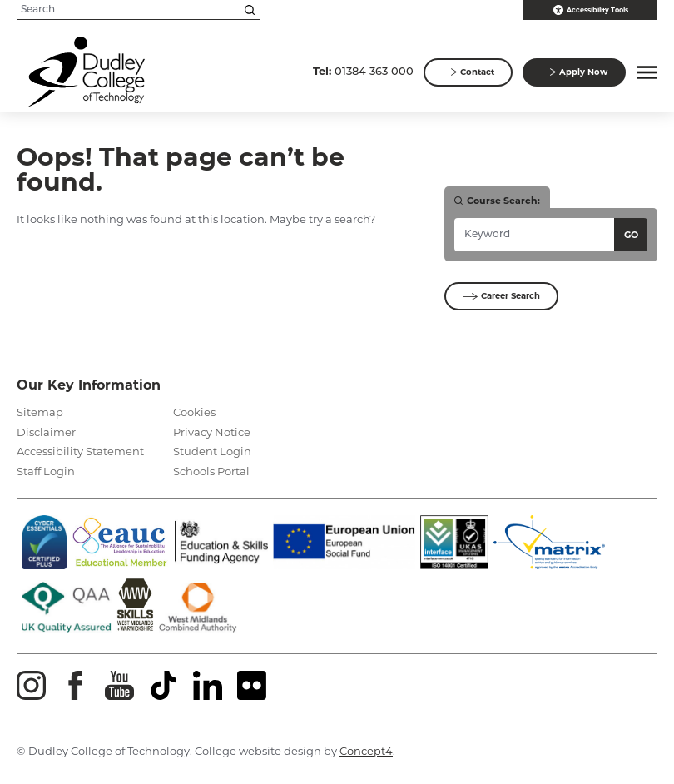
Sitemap (40, 412)
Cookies (194, 412)
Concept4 (366, 751)
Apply (574, 72)
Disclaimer (46, 432)
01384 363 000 (363, 71)
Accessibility (591, 10)
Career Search (501, 296)
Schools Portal (211, 471)
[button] (645, 72)
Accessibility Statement (80, 451)
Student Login (212, 451)
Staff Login (46, 471)
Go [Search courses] (631, 235)
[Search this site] (250, 10)
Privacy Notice (212, 432)
